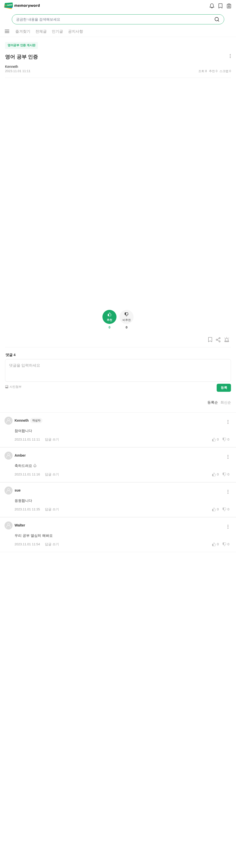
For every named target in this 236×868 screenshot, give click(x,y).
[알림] (211, 6)
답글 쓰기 (52, 684)
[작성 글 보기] (228, 6)
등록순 (213, 647)
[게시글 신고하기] (227, 586)
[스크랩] (219, 6)
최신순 (226, 647)
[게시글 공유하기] (218, 586)
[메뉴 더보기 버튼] (7, 31)
